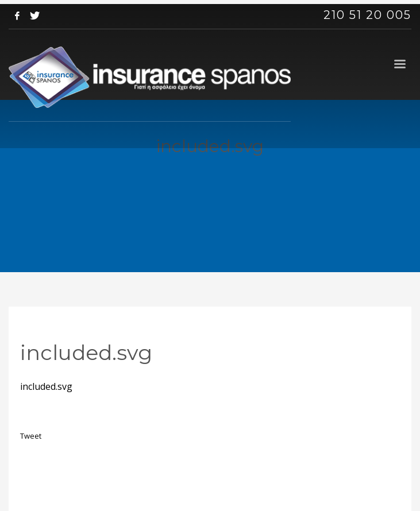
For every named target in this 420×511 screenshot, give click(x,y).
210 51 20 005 (367, 15)
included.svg (46, 386)
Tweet (31, 436)
